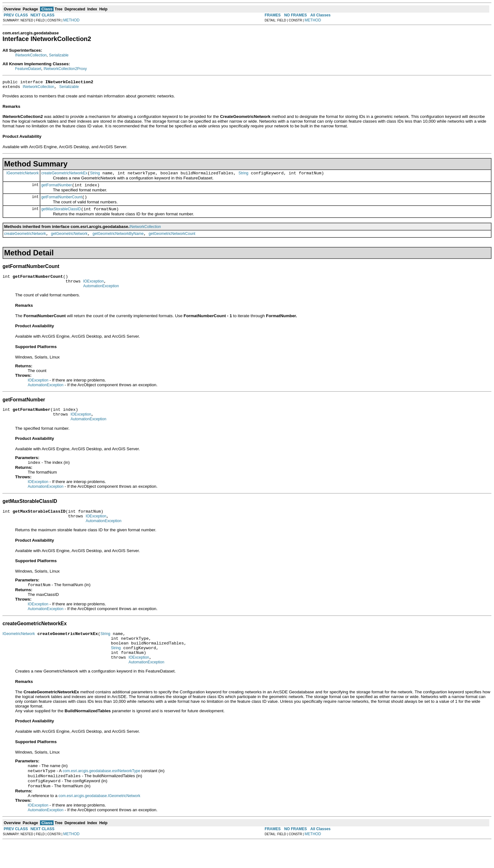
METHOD (72, 20)
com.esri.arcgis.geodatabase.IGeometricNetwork (99, 822)
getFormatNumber (57, 189)
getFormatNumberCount (62, 202)
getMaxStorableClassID (61, 215)
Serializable (59, 55)
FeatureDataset (28, 69)
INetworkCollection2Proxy (65, 69)
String (95, 176)
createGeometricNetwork (25, 240)
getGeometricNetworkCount (172, 240)
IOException (93, 290)
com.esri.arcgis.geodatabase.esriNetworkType (101, 795)
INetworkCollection (31, 55)
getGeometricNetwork (69, 240)
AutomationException (101, 295)
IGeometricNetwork (23, 176)
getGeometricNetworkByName (118, 240)
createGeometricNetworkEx (64, 176)
